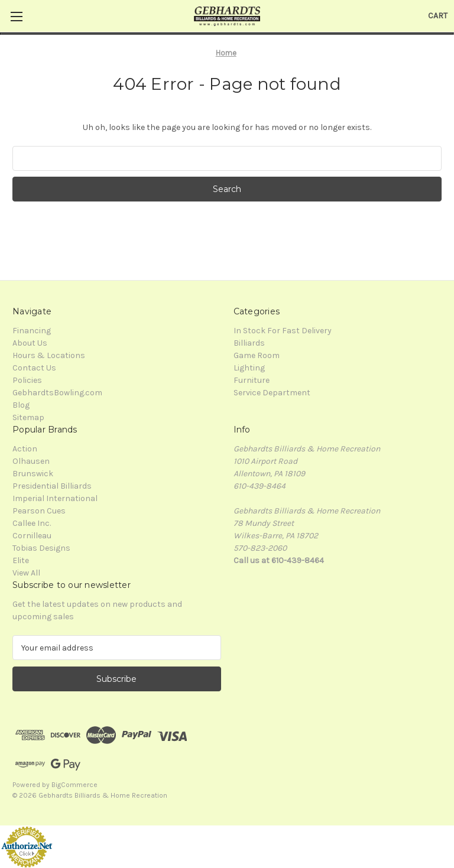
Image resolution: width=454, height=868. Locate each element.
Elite (21, 560)
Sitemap (28, 417)
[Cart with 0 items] (438, 16)
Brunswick (33, 474)
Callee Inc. (32, 523)
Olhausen (31, 461)
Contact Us (34, 368)
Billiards (249, 343)
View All (26, 573)
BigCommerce (74, 785)
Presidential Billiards (52, 486)
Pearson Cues (39, 511)
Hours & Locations (49, 355)
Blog (21, 405)
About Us (30, 343)
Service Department (272, 393)
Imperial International (55, 498)
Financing (32, 331)
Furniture (252, 380)
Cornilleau (32, 536)
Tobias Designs (41, 548)
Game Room (257, 355)
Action (25, 449)
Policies (27, 380)
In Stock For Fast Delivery (283, 331)
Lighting (249, 368)
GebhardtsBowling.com (57, 393)
